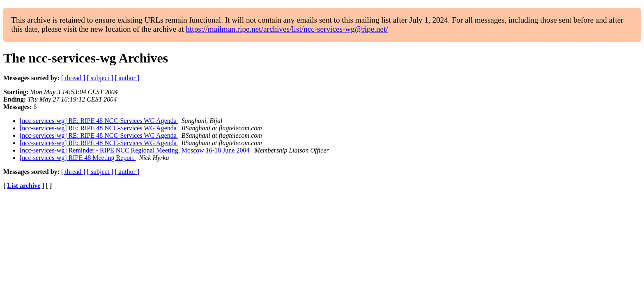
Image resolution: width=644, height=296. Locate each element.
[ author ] (127, 78)
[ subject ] (100, 78)
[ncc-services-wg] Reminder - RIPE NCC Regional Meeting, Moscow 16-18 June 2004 (135, 150)
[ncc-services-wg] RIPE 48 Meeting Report (78, 158)
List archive (24, 186)
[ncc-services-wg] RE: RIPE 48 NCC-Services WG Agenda (99, 121)
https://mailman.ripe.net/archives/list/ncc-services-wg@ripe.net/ (287, 29)
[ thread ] (73, 78)
